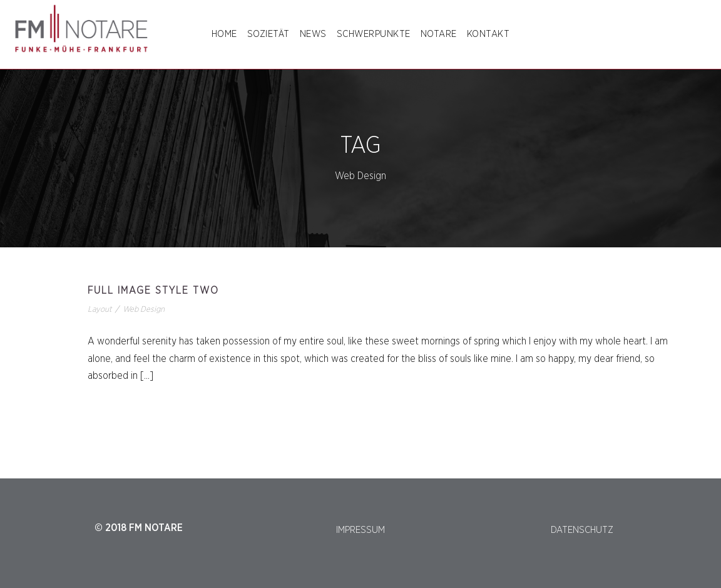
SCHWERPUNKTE (374, 34)
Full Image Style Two (153, 291)
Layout (100, 310)
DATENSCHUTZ (582, 530)
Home (224, 34)
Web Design (144, 310)
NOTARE (439, 34)
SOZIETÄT (268, 34)
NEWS (313, 34)
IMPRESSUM (360, 530)
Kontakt (488, 34)
